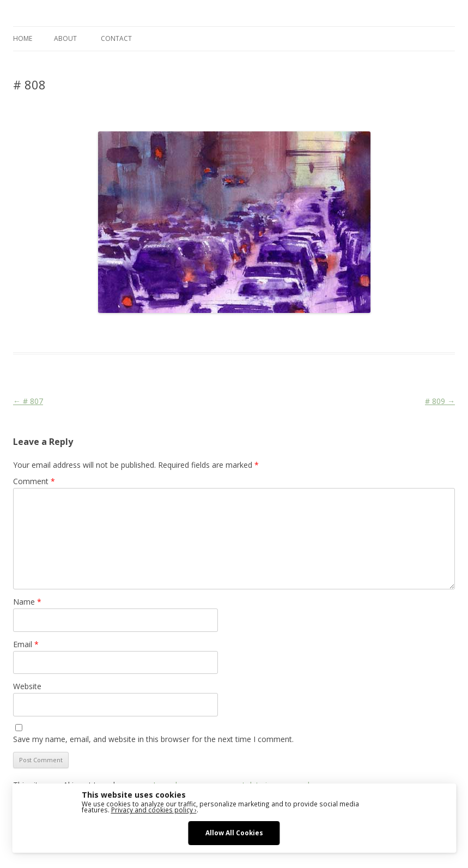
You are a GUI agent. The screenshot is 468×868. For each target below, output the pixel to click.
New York (250, 333)
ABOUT (65, 38)
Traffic (279, 333)
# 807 (28, 401)
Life (225, 333)
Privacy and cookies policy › (154, 810)
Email (26, 644)
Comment (34, 481)
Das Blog (110, 333)
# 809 (440, 401)
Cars (173, 333)
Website (27, 686)
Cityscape (200, 333)
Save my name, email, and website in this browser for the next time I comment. (153, 739)
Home (23, 38)
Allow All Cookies (234, 833)
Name (27, 602)
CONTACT (116, 38)
